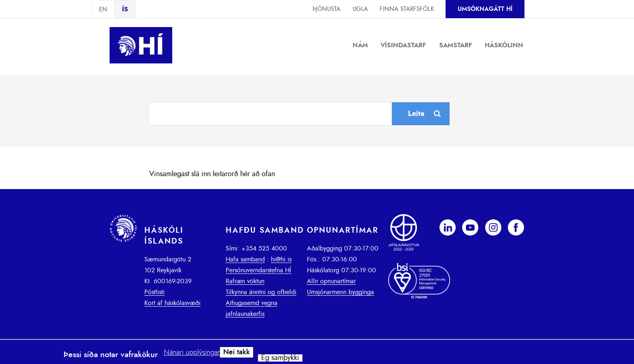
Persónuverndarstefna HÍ (258, 270)
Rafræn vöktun (245, 281)
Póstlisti (154, 292)
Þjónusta (327, 9)
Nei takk (237, 352)
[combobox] (271, 114)
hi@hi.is (281, 259)
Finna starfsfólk (407, 9)
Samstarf (456, 45)
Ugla (360, 9)
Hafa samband (245, 259)
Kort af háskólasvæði (172, 303)
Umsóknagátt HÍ (485, 9)
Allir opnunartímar (331, 281)
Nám (360, 45)
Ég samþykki (280, 358)
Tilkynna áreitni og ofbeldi (261, 292)
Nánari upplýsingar (192, 353)
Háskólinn (504, 45)
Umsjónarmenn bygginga (340, 292)
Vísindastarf (403, 45)
